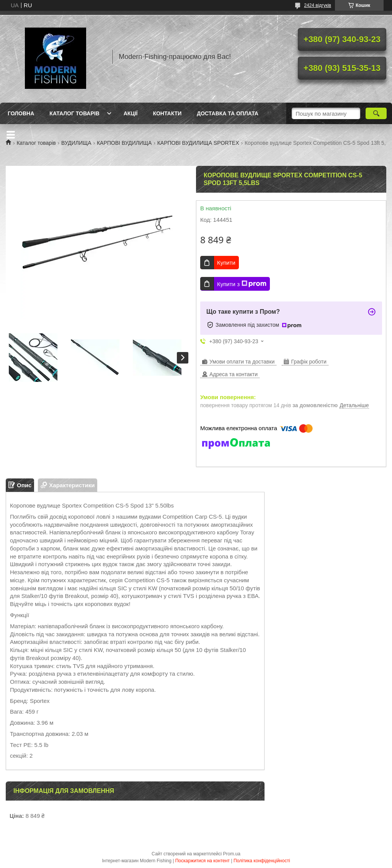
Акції (131, 113)
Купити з (242, 284)
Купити (226, 263)
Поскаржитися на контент (203, 861)
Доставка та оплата (228, 113)
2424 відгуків (318, 5)
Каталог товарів (74, 113)
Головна (21, 113)
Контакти (167, 113)
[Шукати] (376, 113)
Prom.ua (232, 854)
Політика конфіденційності (262, 861)
